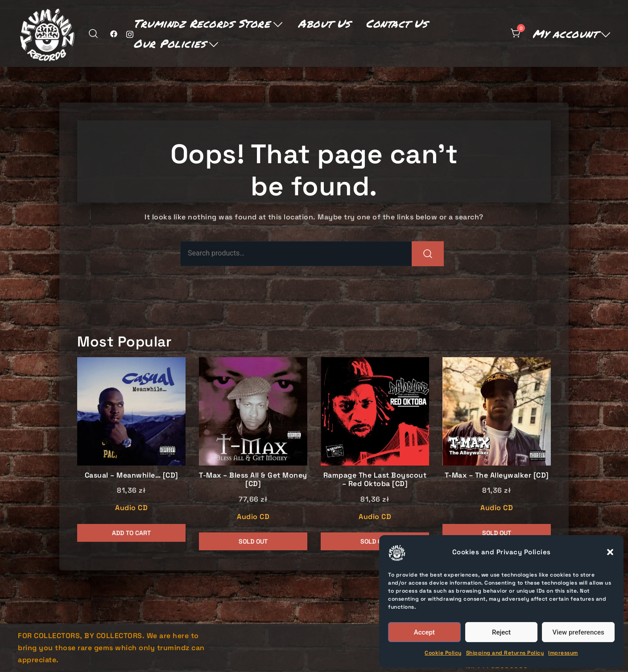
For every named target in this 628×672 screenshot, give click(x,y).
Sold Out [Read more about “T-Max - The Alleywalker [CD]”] (497, 533)
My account (565, 33)
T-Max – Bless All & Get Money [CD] (253, 479)
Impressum (563, 653)
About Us (324, 23)
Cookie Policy (443, 653)
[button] (610, 552)
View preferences (578, 632)
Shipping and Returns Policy (505, 653)
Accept (424, 632)
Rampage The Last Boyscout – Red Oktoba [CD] (375, 479)
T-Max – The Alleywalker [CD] (497, 475)
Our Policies (169, 43)
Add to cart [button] (131, 533)
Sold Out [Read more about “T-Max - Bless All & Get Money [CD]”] (253, 541)
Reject (501, 632)
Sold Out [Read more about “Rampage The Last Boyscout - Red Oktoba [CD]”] (375, 541)
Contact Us (397, 23)
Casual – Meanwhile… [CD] (132, 475)
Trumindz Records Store (202, 23)
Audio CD (131, 508)
